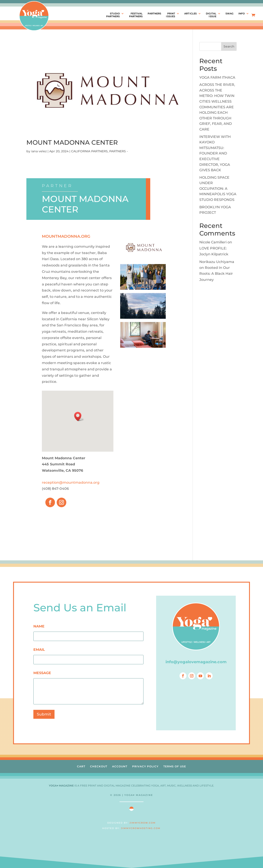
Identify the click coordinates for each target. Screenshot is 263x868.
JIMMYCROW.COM (143, 823)
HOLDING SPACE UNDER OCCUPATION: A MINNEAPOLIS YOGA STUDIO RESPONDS (218, 189)
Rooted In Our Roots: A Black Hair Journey (216, 274)
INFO (242, 14)
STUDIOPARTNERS (113, 15)
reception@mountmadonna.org (71, 482)
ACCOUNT (120, 766)
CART (81, 766)
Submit (44, 714)
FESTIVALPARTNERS (136, 15)
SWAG (229, 14)
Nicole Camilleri (213, 242)
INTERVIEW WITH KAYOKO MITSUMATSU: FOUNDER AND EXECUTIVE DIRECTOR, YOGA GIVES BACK (215, 153)
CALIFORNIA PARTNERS (89, 151)
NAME (39, 626)
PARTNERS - (119, 151)
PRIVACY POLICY (145, 766)
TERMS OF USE (175, 766)
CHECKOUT (99, 766)
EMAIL (39, 650)
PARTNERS (155, 14)
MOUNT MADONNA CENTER (72, 142)
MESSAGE (42, 673)
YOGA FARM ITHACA (217, 77)
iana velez (39, 151)
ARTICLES (190, 14)
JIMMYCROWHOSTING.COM (141, 828)
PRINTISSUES (171, 15)
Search (229, 46)
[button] (79, 416)
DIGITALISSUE (211, 15)
